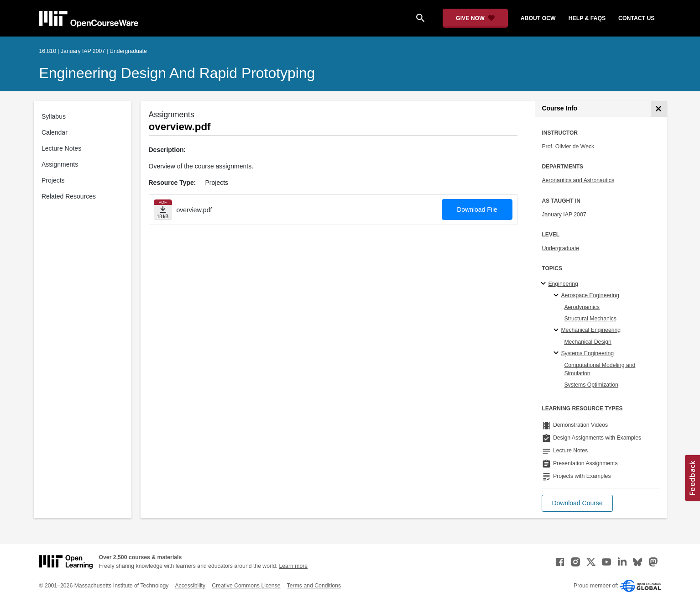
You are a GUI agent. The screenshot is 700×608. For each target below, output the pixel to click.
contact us (636, 18)
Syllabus (54, 116)
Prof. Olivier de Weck (568, 147)
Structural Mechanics (590, 319)
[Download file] (163, 210)
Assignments (60, 164)
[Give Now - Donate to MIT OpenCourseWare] (475, 18)
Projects (53, 180)
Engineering (563, 284)
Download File (477, 210)
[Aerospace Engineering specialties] (557, 296)
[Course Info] (659, 109)
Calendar (55, 132)
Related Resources (69, 196)
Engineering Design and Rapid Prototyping (177, 73)
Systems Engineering (587, 353)
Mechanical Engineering (591, 330)
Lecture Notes (61, 148)
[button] (577, 503)
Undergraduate (560, 248)
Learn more (293, 566)
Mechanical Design (588, 342)
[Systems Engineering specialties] (557, 353)
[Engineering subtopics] (545, 284)
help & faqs (587, 18)
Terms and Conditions (314, 586)
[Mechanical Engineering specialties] (557, 330)
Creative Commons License (246, 586)
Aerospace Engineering (590, 295)
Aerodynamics (582, 307)
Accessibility (190, 586)
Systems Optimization (591, 385)
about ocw (538, 18)
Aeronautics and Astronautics (578, 180)
